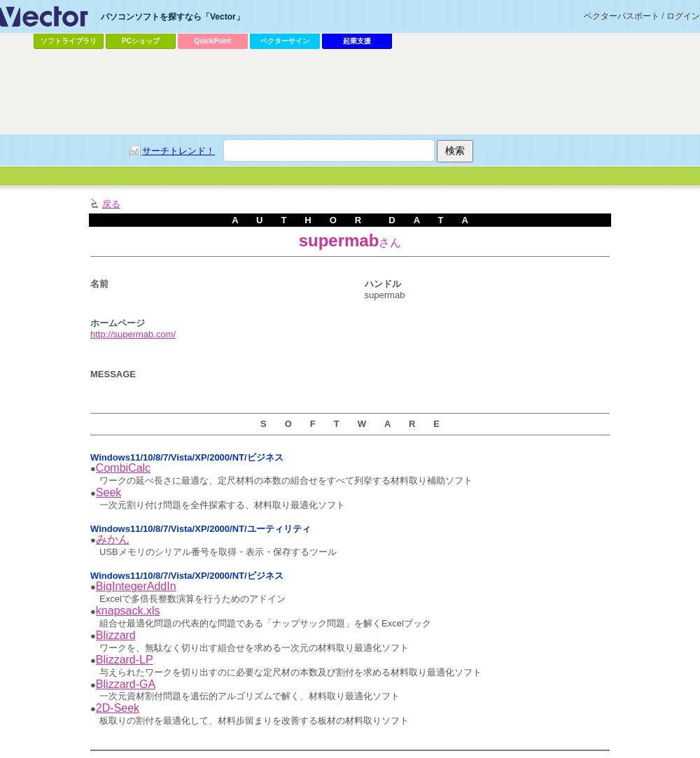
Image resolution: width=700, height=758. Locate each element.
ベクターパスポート (622, 16)
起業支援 (357, 41)
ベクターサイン (285, 41)
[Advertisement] (167, 227)
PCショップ (141, 41)
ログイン (683, 16)
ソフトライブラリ (69, 41)
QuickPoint (213, 41)
